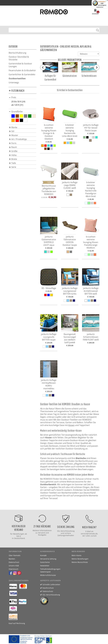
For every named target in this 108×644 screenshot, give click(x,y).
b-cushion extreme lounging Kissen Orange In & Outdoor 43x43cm (49, 132)
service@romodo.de (89, 534)
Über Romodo (14, 555)
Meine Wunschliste (80, 562)
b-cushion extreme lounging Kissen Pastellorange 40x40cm (91, 242)
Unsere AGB (14, 566)
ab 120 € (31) (17, 105)
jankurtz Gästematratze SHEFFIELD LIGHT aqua (49, 241)
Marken (12, 559)
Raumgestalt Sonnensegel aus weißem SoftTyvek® (70, 338)
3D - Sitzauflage (49, 288)
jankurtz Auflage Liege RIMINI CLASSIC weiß (70, 185)
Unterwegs (14, 82)
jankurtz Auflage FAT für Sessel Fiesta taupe (91, 128)
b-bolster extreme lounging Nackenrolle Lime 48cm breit (70, 130)
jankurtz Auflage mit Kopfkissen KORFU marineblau (49, 384)
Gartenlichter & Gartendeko (22, 74)
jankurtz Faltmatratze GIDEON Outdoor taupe (70, 241)
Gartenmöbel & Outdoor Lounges (20, 65)
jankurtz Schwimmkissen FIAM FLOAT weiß (91, 337)
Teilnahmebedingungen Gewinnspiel (50, 570)
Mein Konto (76, 555)
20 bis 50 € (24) (18, 102)
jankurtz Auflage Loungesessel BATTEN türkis (70, 291)
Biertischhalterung (17, 53)
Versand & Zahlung (48, 559)
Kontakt (43, 555)
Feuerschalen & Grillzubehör (22, 70)
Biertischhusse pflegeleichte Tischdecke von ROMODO (49, 190)
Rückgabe (42, 535)
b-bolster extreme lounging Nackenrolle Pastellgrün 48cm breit (91, 189)
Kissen (71, 425)
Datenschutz (14, 562)
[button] (95, 12)
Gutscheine (45, 562)
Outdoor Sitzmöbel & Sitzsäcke (19, 58)
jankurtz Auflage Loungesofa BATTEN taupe (49, 337)
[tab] (23, 97)
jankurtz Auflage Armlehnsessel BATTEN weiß (91, 291)
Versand (41, 533)
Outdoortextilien (17, 78)
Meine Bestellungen (80, 559)
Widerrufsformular (48, 575)
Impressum (13, 569)
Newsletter (45, 566)
